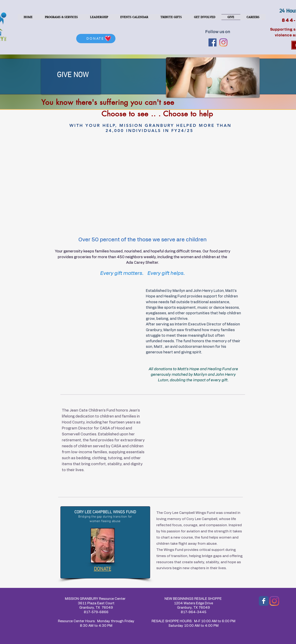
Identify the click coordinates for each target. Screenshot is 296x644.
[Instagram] (274, 601)
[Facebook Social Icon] (212, 42)
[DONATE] (96, 39)
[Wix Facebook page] (264, 601)
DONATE (103, 569)
